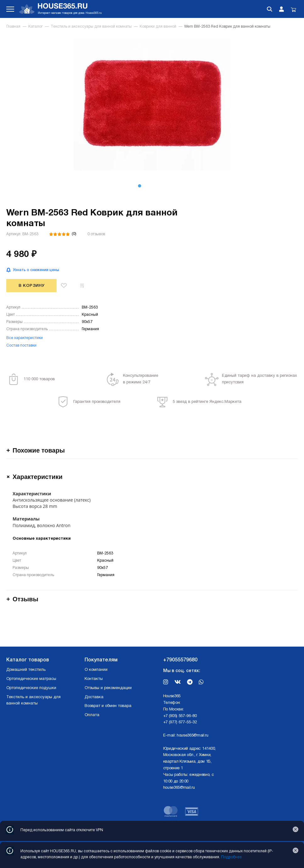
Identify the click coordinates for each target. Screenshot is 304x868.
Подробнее (231, 857)
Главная (13, 27)
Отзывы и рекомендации (108, 688)
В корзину (32, 286)
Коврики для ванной (158, 27)
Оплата (92, 715)
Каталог (36, 27)
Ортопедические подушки (31, 688)
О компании (96, 670)
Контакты (94, 679)
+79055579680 (180, 660)
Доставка (94, 697)
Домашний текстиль (26, 670)
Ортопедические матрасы (31, 679)
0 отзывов (96, 234)
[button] (140, 186)
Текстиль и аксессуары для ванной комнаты (91, 27)
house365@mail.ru (193, 736)
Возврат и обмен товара (108, 706)
